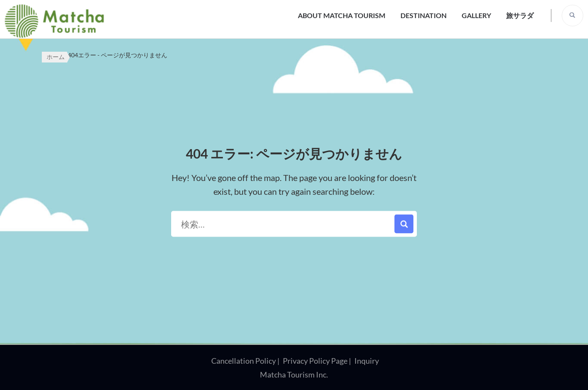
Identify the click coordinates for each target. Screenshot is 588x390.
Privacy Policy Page (315, 361)
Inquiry (367, 361)
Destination (424, 15)
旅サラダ (520, 15)
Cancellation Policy (244, 361)
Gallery (476, 15)
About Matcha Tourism (342, 15)
